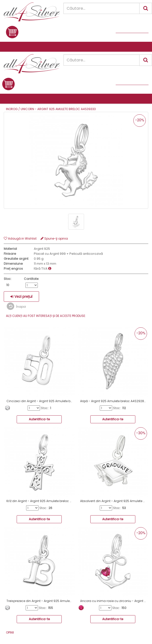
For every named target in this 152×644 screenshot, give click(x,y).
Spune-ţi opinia (54, 238)
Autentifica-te (39, 419)
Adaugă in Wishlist (20, 238)
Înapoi (16, 306)
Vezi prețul (21, 297)
